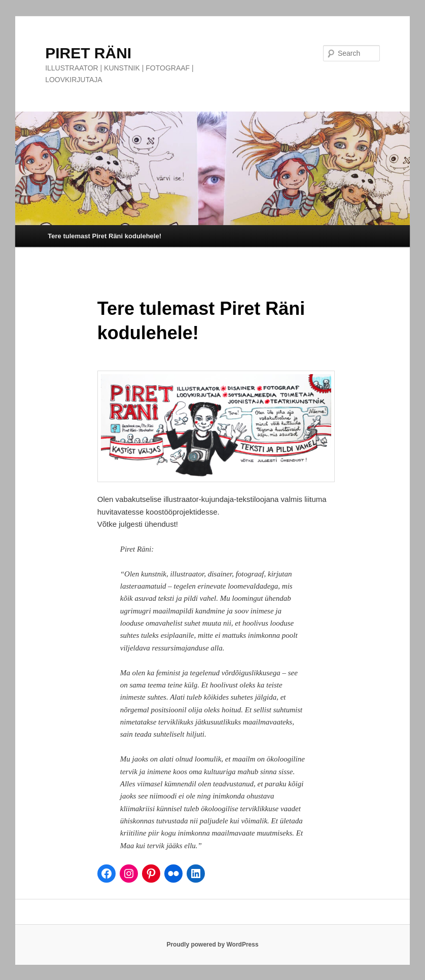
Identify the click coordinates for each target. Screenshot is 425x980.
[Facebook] (107, 874)
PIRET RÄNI (88, 53)
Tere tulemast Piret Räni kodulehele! (104, 236)
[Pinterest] (151, 874)
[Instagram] (129, 874)
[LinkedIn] (196, 874)
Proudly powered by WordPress (212, 945)
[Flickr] (173, 874)
